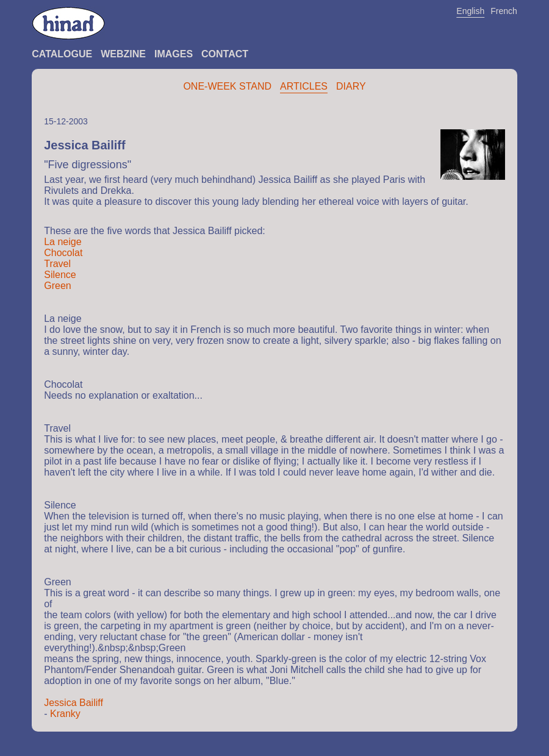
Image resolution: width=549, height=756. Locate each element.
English (470, 11)
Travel (57, 264)
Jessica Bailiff (74, 703)
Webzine (123, 54)
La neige (63, 242)
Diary (351, 86)
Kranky (65, 714)
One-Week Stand (227, 86)
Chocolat (63, 253)
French (504, 11)
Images (174, 54)
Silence (60, 275)
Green (57, 286)
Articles (304, 86)
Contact (225, 54)
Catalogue (62, 54)
